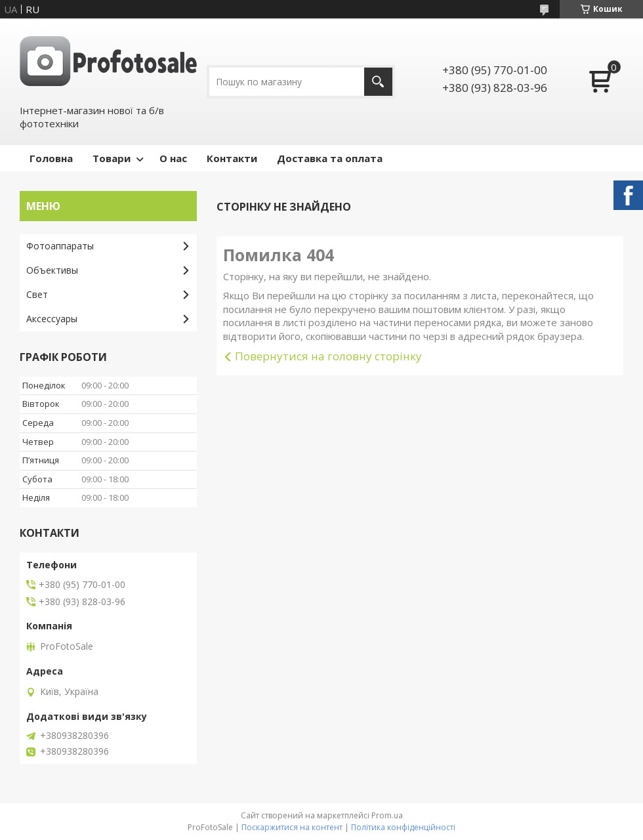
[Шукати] (378, 82)
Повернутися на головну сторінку (328, 356)
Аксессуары (52, 319)
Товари (112, 158)
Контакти (232, 158)
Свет (37, 294)
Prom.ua (387, 815)
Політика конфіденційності (403, 827)
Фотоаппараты (60, 246)
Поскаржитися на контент (292, 827)
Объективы (52, 270)
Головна (51, 158)
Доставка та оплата (330, 158)
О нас (173, 158)
